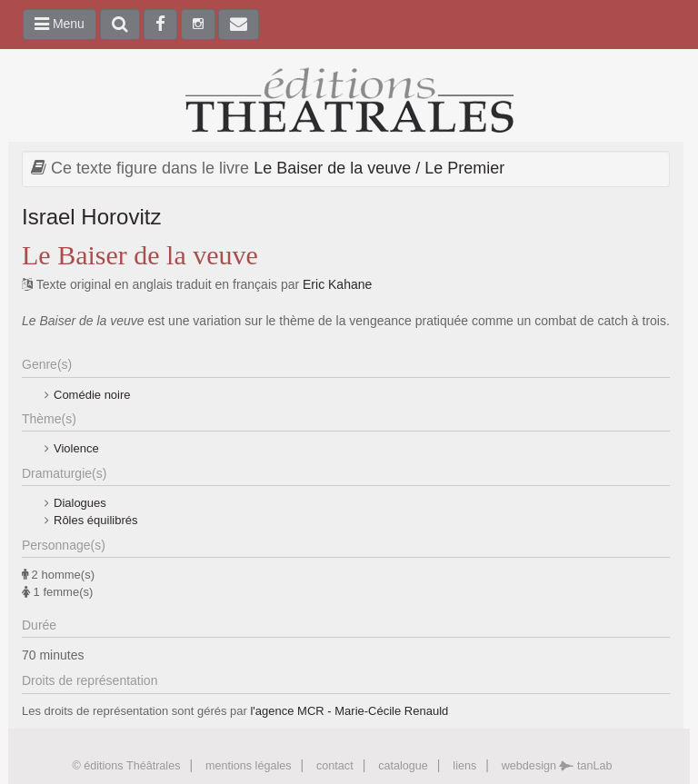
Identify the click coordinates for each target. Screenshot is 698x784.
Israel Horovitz (91, 217)
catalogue (403, 766)
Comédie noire (92, 395)
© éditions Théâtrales (126, 766)
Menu (60, 24)
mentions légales (249, 766)
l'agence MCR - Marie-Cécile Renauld (349, 711)
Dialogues (80, 503)
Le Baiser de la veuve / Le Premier (379, 168)
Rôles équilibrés (96, 520)
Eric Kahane (337, 284)
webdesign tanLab (557, 766)
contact (335, 766)
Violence (76, 448)
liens (464, 766)
